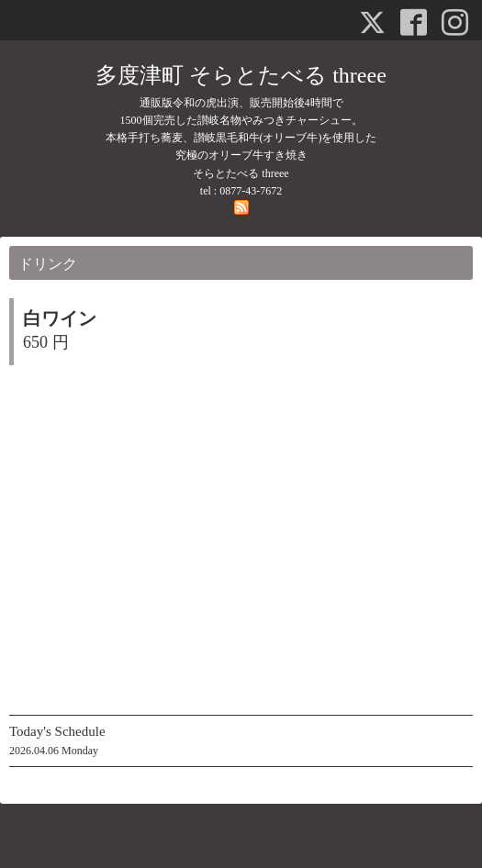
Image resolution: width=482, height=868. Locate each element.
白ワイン (60, 318)
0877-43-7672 (251, 191)
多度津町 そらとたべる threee (241, 75)
